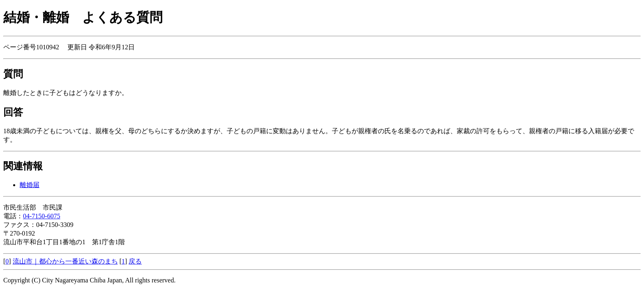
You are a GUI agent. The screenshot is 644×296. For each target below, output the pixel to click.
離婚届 (30, 185)
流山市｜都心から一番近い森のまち (65, 261)
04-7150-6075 (42, 216)
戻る (135, 261)
